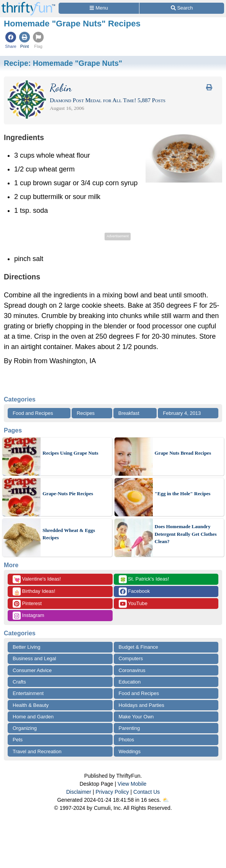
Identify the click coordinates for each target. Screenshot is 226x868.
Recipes (86, 413)
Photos (126, 740)
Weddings (130, 751)
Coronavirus (132, 670)
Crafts (19, 682)
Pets (18, 740)
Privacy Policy (112, 792)
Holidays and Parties (142, 705)
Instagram (28, 616)
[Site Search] (182, 8)
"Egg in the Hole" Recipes (183, 494)
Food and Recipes (33, 413)
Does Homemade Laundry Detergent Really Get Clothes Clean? (186, 534)
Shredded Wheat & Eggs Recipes (69, 534)
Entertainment (28, 693)
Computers (131, 658)
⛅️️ (166, 800)
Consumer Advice (32, 670)
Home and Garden (33, 717)
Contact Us (147, 792)
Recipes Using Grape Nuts (70, 453)
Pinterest (27, 604)
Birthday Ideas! (34, 591)
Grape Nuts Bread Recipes (183, 453)
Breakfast (129, 413)
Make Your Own (136, 717)
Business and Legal (34, 658)
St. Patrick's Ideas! (144, 579)
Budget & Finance (138, 647)
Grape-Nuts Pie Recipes (68, 494)
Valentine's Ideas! (37, 579)
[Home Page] (28, 4)
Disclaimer (79, 792)
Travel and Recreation (37, 751)
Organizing (25, 728)
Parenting (129, 728)
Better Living (26, 647)
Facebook (134, 591)
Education (130, 682)
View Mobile (132, 784)
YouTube (133, 604)
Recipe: (63, 63)
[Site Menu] (99, 8)
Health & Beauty (31, 705)
